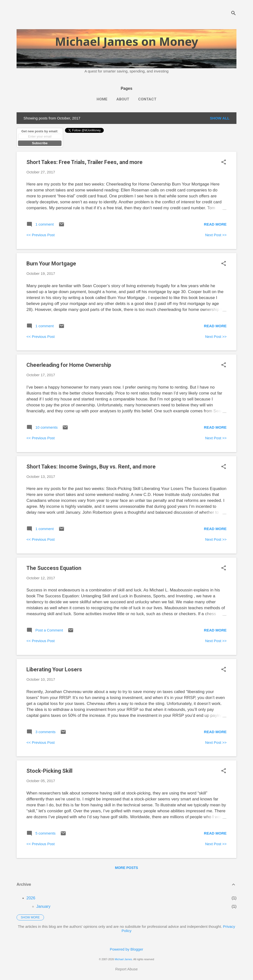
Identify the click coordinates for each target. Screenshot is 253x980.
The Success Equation (54, 568)
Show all (220, 118)
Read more (215, 224)
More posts (126, 868)
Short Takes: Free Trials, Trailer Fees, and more (84, 162)
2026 (31, 898)
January (43, 906)
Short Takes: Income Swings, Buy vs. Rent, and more (91, 467)
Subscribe (40, 143)
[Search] (233, 13)
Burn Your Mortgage (51, 264)
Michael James (123, 959)
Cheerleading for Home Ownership (69, 365)
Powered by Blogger (126, 949)
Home (102, 99)
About (123, 99)
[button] (224, 162)
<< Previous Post (41, 235)
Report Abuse (127, 969)
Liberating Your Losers (54, 669)
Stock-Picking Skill (49, 771)
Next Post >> (216, 235)
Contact (147, 99)
